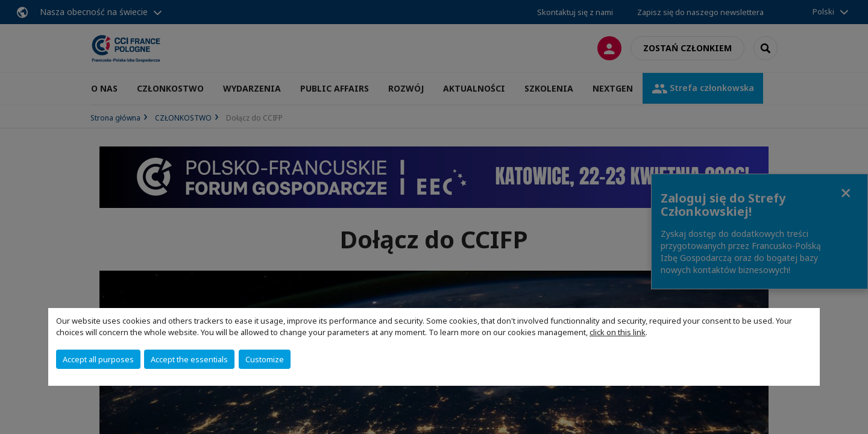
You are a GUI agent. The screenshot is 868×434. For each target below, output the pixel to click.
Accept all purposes (98, 359)
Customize (265, 359)
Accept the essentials (189, 359)
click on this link (618, 332)
